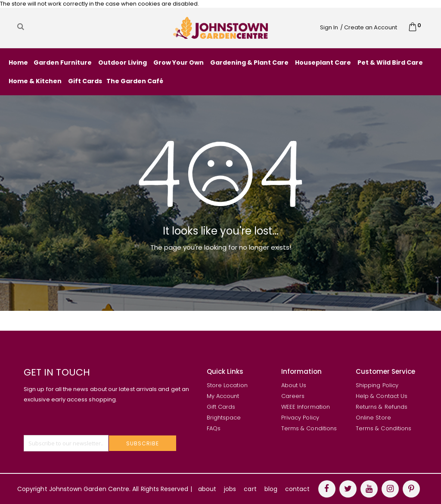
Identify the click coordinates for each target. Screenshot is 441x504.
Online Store (373, 418)
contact (297, 489)
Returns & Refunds (382, 407)
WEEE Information (306, 407)
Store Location (227, 385)
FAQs (214, 428)
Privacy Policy (300, 418)
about (207, 489)
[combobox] (79, 27)
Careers (293, 396)
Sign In (329, 27)
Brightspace (224, 418)
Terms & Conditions (309, 428)
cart (250, 489)
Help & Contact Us (382, 396)
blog (271, 489)
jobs (230, 489)
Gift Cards (221, 407)
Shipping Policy (377, 385)
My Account (223, 396)
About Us (294, 385)
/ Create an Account (369, 27)
